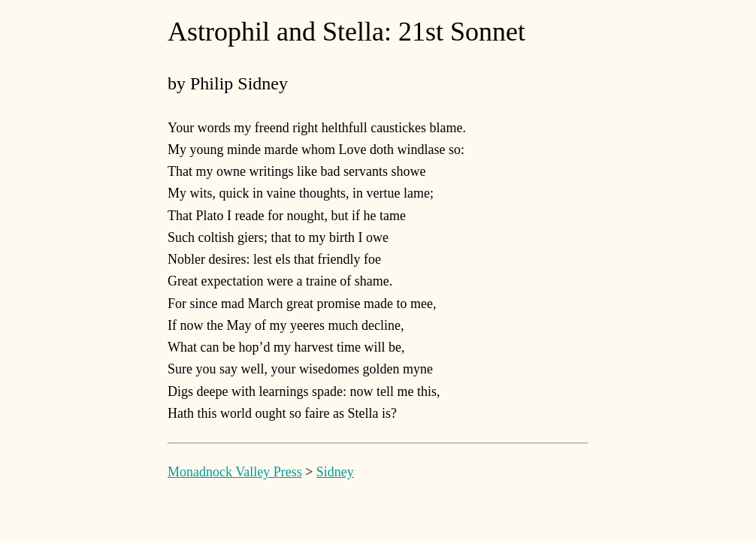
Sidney (335, 472)
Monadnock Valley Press (235, 472)
